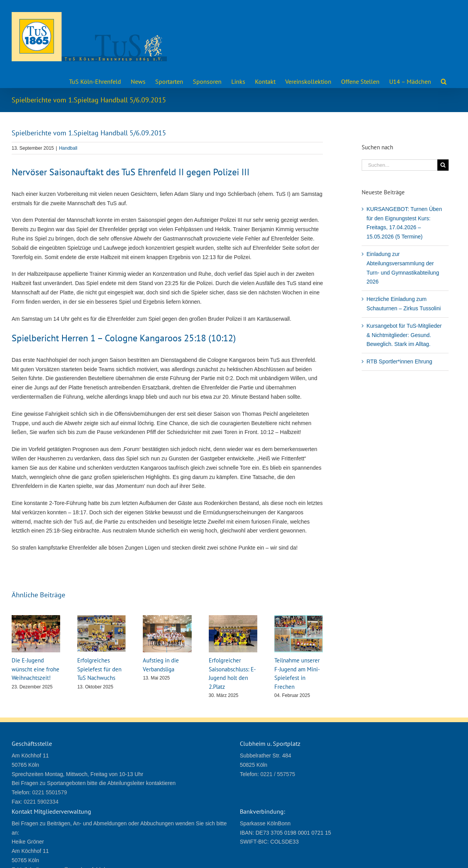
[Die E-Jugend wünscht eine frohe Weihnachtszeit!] (36, 618)
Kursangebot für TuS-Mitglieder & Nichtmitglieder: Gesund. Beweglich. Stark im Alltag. (404, 335)
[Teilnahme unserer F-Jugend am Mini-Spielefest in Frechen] (299, 618)
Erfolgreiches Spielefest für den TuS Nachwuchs (99, 669)
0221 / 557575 (278, 774)
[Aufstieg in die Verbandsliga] (167, 618)
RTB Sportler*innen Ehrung (399, 361)
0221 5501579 (50, 792)
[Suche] (443, 165)
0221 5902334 (41, 802)
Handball (68, 148)
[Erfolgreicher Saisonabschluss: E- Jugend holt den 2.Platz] (233, 618)
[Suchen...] (400, 165)
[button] (444, 81)
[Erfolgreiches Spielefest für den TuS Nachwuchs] (101, 618)
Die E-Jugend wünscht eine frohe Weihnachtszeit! (36, 669)
